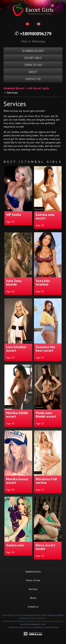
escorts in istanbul (34, 627)
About (33, 72)
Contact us (33, 79)
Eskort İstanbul (51, 627)
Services (33, 589)
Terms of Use (33, 580)
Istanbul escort (33, 51)
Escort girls (33, 58)
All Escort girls (39, 88)
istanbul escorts (15, 627)
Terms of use (33, 65)
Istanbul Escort (14, 88)
